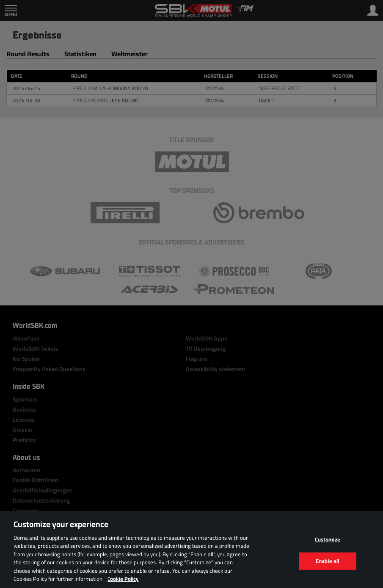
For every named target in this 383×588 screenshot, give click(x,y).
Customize (328, 539)
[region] (191, 550)
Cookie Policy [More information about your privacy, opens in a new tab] (123, 579)
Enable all (327, 561)
